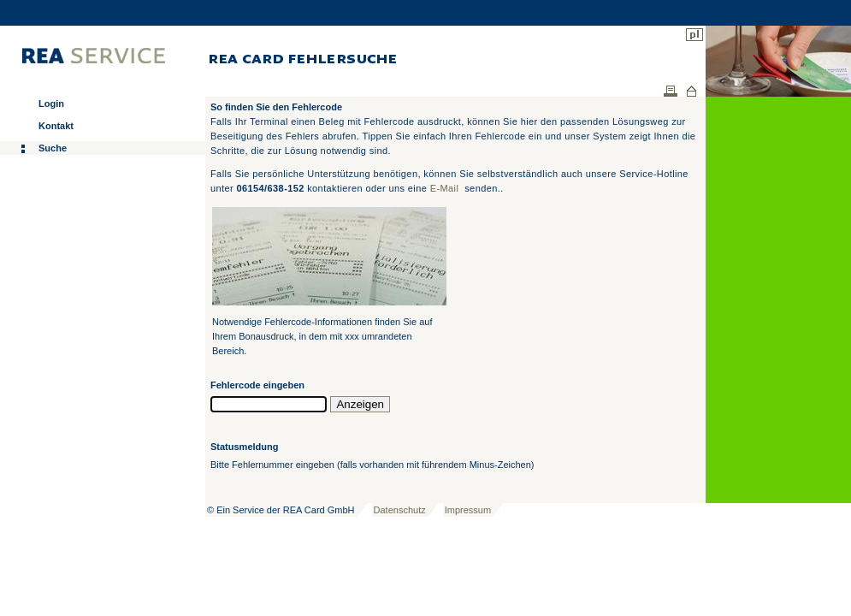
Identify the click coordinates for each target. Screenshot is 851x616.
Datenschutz (400, 510)
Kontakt (56, 126)
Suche (53, 148)
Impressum (468, 510)
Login (51, 104)
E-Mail (445, 188)
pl (694, 35)
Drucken (671, 91)
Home (691, 91)
